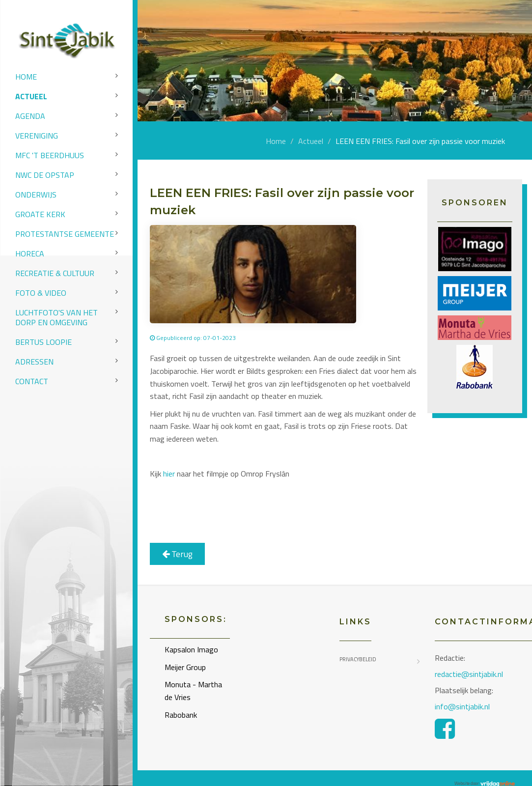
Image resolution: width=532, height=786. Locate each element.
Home (26, 77)
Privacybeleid (358, 659)
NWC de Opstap (45, 175)
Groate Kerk (40, 214)
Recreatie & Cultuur (55, 273)
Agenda (30, 116)
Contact (32, 381)
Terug (177, 554)
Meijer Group (185, 667)
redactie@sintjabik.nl (469, 674)
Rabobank (181, 715)
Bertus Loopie (43, 342)
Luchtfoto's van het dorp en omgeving (56, 317)
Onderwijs (36, 195)
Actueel (31, 96)
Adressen (34, 362)
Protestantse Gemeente (65, 234)
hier (169, 474)
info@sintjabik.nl (463, 706)
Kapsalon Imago (191, 649)
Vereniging (37, 136)
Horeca (30, 253)
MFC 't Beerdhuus (50, 155)
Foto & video (41, 293)
